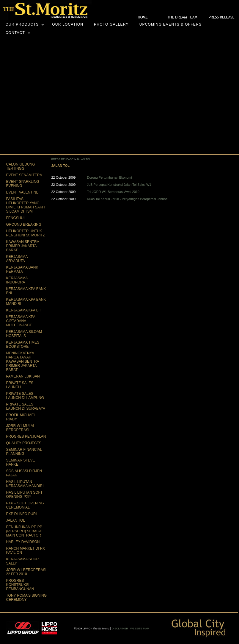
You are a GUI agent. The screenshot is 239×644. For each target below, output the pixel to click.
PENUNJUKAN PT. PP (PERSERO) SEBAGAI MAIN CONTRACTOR (25, 531)
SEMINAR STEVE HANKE (21, 462)
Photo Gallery (111, 24)
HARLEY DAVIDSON (23, 542)
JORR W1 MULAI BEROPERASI (20, 428)
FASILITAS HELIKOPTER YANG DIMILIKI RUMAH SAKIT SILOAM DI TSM (26, 205)
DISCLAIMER (120, 629)
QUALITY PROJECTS (24, 443)
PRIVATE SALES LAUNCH (20, 385)
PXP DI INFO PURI (22, 514)
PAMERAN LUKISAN (23, 376)
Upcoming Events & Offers (171, 24)
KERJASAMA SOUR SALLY (23, 561)
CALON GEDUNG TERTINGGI (21, 166)
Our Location (68, 24)
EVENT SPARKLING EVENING (23, 184)
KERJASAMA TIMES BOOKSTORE (23, 344)
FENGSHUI (15, 218)
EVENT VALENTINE (22, 192)
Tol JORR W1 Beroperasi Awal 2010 (113, 192)
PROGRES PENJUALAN (26, 436)
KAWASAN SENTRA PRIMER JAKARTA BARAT (23, 246)
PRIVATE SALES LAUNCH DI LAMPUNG (25, 396)
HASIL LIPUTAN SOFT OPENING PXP (24, 495)
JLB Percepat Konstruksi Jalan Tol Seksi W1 (119, 185)
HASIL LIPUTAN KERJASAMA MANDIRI (25, 484)
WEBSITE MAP (140, 629)
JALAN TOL (16, 520)
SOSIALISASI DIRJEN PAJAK (24, 473)
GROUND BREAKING (24, 224)
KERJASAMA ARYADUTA (17, 259)
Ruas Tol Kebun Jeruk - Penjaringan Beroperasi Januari (127, 199)
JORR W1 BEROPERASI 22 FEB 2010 (26, 572)
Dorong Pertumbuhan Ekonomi (110, 177)
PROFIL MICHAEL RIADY (21, 417)
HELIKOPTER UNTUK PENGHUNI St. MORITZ (26, 233)
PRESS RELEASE (63, 159)
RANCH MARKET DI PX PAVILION (26, 551)
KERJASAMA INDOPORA (17, 280)
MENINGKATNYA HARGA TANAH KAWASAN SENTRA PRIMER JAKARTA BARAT (23, 361)
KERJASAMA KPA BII (23, 310)
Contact (15, 33)
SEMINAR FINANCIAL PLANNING (24, 452)
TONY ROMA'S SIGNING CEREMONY (27, 598)
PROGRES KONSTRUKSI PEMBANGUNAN (20, 585)
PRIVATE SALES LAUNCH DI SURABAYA (26, 406)
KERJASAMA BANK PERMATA (22, 269)
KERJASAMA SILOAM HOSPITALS (24, 334)
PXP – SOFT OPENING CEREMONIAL (25, 505)
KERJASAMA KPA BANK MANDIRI (26, 302)
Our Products (22, 25)
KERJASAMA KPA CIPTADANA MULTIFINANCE (21, 321)
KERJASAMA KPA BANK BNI (26, 291)
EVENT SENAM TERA (24, 175)
